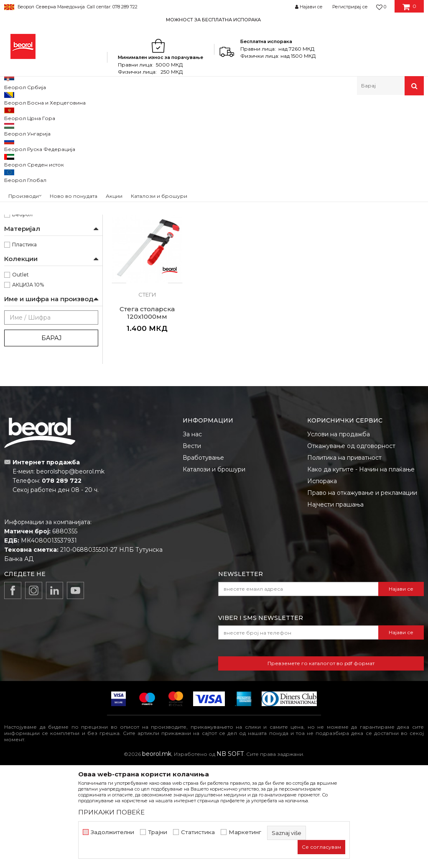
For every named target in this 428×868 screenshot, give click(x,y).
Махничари (27, 219)
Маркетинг (245, 832)
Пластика (24, 352)
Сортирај (345, 127)
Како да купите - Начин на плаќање (361, 571)
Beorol (12, 113)
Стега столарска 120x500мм (227, 267)
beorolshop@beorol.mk (70, 574)
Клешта (20, 147)
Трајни (158, 832)
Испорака (322, 583)
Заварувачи (27, 209)
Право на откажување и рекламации (362, 595)
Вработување (203, 560)
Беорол (22, 322)
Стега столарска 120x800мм (308, 267)
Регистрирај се (350, 7)
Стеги (16, 157)
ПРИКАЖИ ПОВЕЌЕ (111, 812)
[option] (214, 19)
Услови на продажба (339, 536)
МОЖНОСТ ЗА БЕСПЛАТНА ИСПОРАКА (213, 20)
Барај (51, 446)
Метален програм (86, 113)
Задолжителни (112, 832)
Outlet (20, 383)
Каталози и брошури (214, 571)
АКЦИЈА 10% (28, 393)
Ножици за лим (28, 167)
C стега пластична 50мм (147, 267)
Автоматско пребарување (287, 127)
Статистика (198, 832)
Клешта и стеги (136, 113)
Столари (23, 239)
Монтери (24, 229)
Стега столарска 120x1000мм (388, 267)
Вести (192, 548)
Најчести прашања (335, 607)
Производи (41, 113)
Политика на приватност (344, 560)
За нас (192, 536)
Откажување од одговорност (351, 548)
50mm (21, 292)
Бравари (23, 199)
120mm (22, 282)
